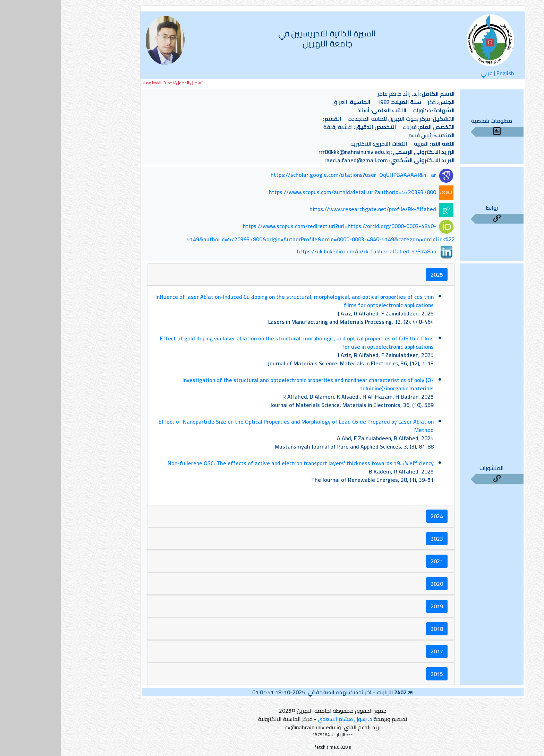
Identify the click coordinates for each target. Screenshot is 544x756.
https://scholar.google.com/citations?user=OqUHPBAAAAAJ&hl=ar (293, 175)
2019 (376, 606)
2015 (376, 674)
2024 (376, 516)
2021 (376, 561)
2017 (376, 651)
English (445, 73)
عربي (426, 73)
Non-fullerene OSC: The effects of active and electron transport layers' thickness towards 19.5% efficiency (240, 463)
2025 (376, 275)
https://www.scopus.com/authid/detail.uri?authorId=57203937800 (292, 192)
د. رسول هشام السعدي (284, 719)
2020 (376, 584)
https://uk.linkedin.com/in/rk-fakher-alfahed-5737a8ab (306, 251)
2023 (376, 539)
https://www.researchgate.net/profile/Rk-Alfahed (312, 209)
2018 (376, 629)
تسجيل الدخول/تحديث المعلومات (111, 83)
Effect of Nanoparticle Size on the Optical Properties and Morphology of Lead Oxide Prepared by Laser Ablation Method (235, 426)
